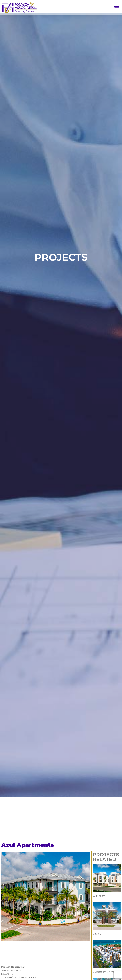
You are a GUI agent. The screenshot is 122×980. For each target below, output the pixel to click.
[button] (117, 8)
